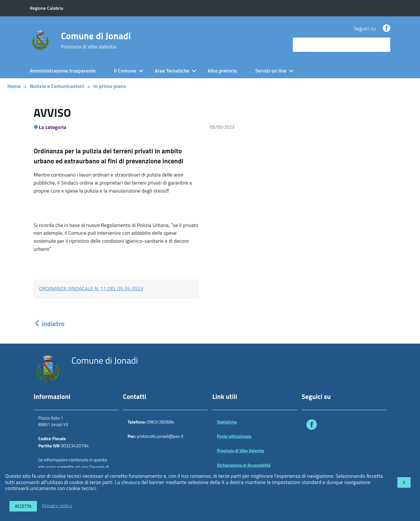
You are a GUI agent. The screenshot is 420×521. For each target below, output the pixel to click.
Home (14, 86)
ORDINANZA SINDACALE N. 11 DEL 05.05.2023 (91, 288)
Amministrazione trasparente (63, 71)
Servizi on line (271, 71)
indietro (49, 324)
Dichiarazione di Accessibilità (244, 465)
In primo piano (110, 86)
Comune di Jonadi (96, 40)
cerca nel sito (309, 45)
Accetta (23, 506)
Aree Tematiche (172, 71)
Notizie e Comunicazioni (57, 86)
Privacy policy (57, 505)
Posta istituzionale (234, 436)
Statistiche (227, 422)
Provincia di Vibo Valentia (241, 451)
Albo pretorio (222, 71)
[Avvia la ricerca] (383, 45)
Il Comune (125, 71)
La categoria (53, 127)
